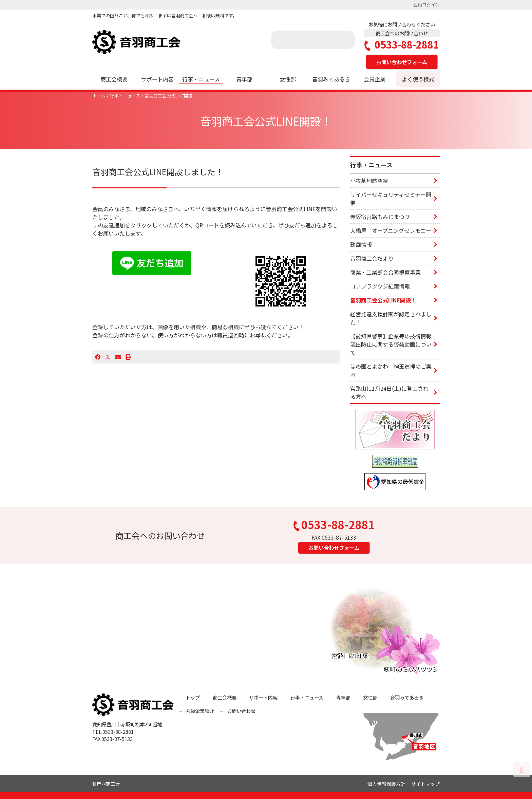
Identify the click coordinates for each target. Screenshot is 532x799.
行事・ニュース (201, 79)
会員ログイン (426, 5)
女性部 (288, 79)
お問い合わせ (241, 711)
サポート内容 (157, 79)
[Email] (118, 357)
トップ (193, 697)
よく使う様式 (418, 79)
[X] (108, 357)
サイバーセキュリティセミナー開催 (391, 199)
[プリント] (128, 357)
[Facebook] (98, 357)
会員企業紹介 (200, 711)
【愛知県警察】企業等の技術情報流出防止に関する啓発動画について (391, 344)
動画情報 (361, 244)
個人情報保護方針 (386, 784)
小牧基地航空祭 (369, 181)
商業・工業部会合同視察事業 (385, 272)
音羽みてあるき (331, 79)
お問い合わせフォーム (402, 62)
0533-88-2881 (402, 45)
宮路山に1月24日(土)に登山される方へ (389, 392)
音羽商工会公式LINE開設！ (171, 96)
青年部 (244, 79)
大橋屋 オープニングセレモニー (391, 230)
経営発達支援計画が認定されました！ (391, 318)
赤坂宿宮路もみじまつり (380, 217)
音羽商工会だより (372, 258)
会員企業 (375, 79)
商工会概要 (114, 79)
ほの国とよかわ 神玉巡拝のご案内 (391, 370)
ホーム (99, 96)
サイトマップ (425, 784)
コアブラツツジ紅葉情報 (380, 286)
